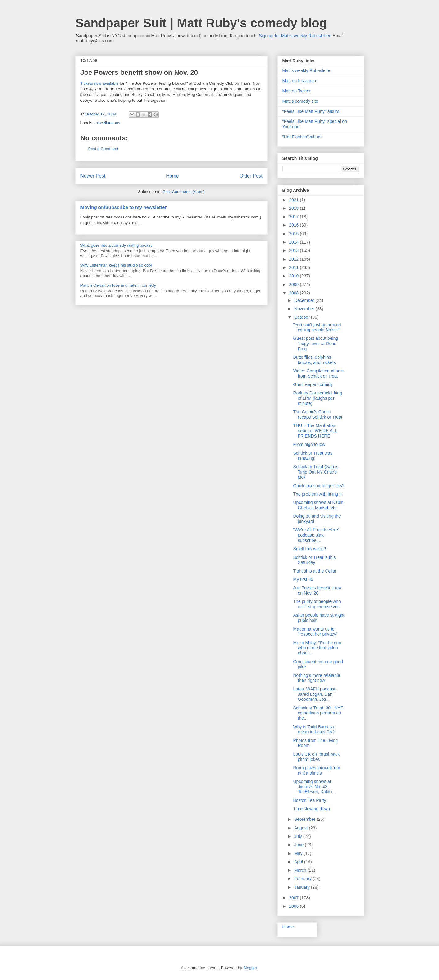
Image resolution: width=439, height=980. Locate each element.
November (305, 309)
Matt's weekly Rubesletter (307, 70)
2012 (294, 259)
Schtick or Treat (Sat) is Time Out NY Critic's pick (316, 472)
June (300, 845)
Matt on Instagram (300, 81)
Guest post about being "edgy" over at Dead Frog (316, 344)
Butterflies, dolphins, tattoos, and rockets (314, 360)
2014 (294, 242)
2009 (294, 285)
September (305, 819)
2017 (294, 217)
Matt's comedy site (300, 101)
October (303, 317)
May (299, 853)
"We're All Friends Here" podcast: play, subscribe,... (316, 535)
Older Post (251, 176)
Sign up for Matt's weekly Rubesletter (295, 36)
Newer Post (93, 176)
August (302, 828)
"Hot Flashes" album (302, 137)
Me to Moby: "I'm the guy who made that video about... (317, 648)
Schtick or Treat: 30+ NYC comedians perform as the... (318, 713)
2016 (294, 225)
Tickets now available (100, 83)
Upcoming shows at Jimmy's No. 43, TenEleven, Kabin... (314, 787)
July (299, 836)
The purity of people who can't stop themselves (317, 604)
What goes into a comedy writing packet (116, 245)
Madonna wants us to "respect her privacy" (315, 632)
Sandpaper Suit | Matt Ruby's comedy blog (201, 23)
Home (172, 176)
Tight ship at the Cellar (315, 571)
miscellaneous (107, 123)
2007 (294, 898)
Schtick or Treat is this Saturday (314, 560)
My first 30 (303, 579)
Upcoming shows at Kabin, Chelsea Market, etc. (319, 505)
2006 (294, 906)
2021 (294, 200)
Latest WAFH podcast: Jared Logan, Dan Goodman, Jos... (315, 694)
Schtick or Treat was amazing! (313, 456)
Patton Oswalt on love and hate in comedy (118, 285)
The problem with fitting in (318, 494)
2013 (294, 250)
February (304, 879)
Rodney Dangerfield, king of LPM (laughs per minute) (317, 398)
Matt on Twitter (297, 91)
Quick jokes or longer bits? (319, 486)
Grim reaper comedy (313, 384)
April (299, 862)
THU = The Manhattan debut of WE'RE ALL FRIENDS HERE (315, 431)
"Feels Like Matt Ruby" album (311, 111)
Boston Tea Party (309, 800)
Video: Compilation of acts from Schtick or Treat (318, 373)
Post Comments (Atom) (184, 192)
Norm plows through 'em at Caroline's (316, 770)
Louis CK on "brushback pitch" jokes (316, 757)
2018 (294, 208)
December (305, 300)
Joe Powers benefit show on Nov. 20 (317, 590)
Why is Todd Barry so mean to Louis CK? (314, 729)
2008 (294, 293)
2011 (294, 267)
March (301, 870)
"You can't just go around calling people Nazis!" (317, 327)
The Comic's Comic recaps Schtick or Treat (318, 414)
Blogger (250, 968)
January (303, 887)
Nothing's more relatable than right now (316, 678)
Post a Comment (103, 149)
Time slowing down (311, 809)
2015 (294, 234)
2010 (294, 276)
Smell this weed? (309, 549)
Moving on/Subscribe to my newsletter (124, 207)
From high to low (309, 444)
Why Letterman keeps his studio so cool (116, 265)
